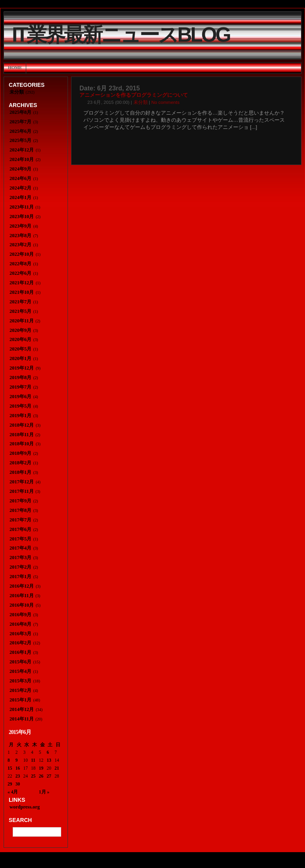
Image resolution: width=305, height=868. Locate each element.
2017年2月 (20, 567)
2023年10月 (22, 217)
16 (18, 768)
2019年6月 (20, 397)
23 (18, 776)
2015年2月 (20, 690)
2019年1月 (20, 416)
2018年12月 (22, 425)
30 (18, 784)
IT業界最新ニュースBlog (121, 35)
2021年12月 (22, 283)
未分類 (141, 102)
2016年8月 (20, 624)
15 (10, 768)
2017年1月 (20, 577)
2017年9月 (20, 501)
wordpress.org (25, 807)
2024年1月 (20, 197)
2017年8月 (20, 510)
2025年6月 (20, 131)
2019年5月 (20, 406)
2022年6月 (20, 273)
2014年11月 (22, 719)
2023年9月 (20, 226)
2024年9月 (20, 169)
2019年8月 (20, 377)
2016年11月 (22, 596)
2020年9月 (20, 330)
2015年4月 (20, 671)
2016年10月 (22, 605)
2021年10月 (22, 292)
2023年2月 (20, 245)
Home (15, 67)
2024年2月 (20, 188)
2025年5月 (20, 140)
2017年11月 (22, 491)
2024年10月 (22, 159)
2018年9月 (20, 453)
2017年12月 (22, 482)
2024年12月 (22, 150)
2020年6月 (20, 339)
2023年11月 (22, 207)
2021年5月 (20, 311)
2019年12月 (22, 368)
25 (33, 776)
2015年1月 (20, 700)
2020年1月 (20, 358)
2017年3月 (20, 558)
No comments (165, 102)
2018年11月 (22, 435)
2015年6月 (20, 662)
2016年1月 (20, 652)
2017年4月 (20, 548)
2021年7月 (20, 302)
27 (49, 776)
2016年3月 (20, 634)
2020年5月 (20, 349)
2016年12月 (22, 586)
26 (41, 776)
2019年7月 (20, 387)
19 (41, 768)
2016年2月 (20, 643)
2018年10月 (22, 444)
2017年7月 (20, 520)
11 (33, 760)
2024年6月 (20, 178)
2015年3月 (20, 681)
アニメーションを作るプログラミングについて (134, 95)
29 (10, 784)
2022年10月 (22, 254)
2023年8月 (20, 236)
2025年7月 (20, 122)
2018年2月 (20, 463)
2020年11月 (22, 321)
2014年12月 (22, 709)
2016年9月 (20, 615)
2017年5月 (20, 539)
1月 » (44, 792)
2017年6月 (20, 529)
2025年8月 (20, 112)
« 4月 (13, 792)
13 (49, 760)
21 (57, 768)
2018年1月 (20, 472)
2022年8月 (20, 264)
